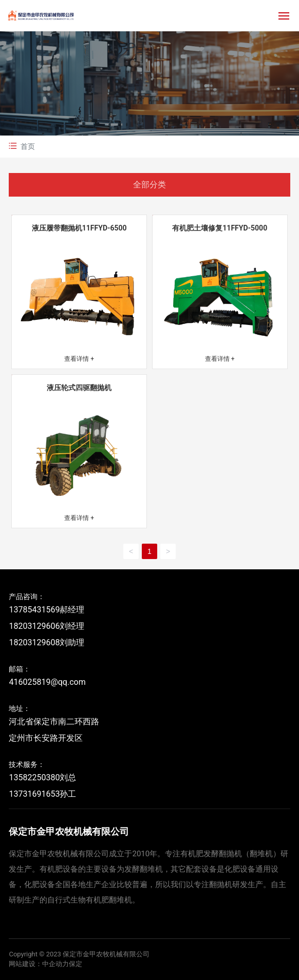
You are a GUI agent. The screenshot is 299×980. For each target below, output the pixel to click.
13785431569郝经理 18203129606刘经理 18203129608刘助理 (46, 626)
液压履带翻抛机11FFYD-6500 (79, 228)
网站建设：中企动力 (39, 964)
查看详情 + (79, 359)
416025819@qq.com (47, 682)
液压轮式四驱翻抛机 (79, 388)
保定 (76, 964)
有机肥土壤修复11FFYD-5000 (220, 228)
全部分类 (149, 185)
